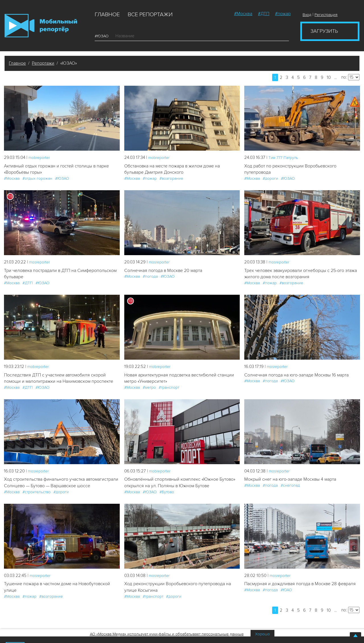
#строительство (37, 510)
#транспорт (169, 390)
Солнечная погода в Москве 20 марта (166, 272)
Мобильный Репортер (41, 26)
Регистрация (326, 15)
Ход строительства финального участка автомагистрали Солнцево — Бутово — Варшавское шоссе (61, 496)
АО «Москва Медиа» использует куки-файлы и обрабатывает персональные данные (167, 634)
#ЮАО (286, 615)
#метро (149, 390)
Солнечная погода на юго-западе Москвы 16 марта (300, 377)
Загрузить (324, 31)
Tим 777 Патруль (285, 157)
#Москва (243, 14)
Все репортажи (150, 15)
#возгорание (171, 179)
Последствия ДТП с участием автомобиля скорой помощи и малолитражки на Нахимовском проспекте (58, 384)
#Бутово (167, 502)
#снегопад (290, 496)
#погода (150, 278)
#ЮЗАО (104, 36)
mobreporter (41, 157)
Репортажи (43, 63)
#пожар (283, 14)
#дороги (270, 179)
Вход (307, 15)
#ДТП (264, 14)
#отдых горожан (37, 179)
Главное (107, 15)
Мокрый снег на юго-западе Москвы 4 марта (293, 489)
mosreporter (41, 263)
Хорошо (262, 634)
